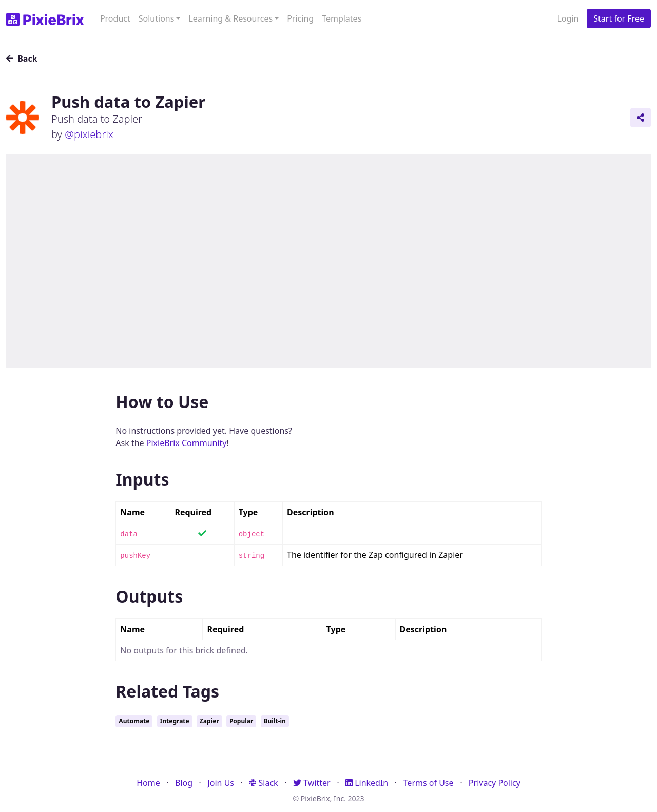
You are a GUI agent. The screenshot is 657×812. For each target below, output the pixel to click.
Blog (184, 783)
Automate (134, 721)
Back (22, 59)
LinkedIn (367, 783)
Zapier (209, 721)
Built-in (275, 721)
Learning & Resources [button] (230, 18)
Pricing (300, 18)
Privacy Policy (495, 783)
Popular (241, 721)
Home (148, 783)
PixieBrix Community (187, 443)
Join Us (221, 783)
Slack (263, 783)
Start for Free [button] (619, 18)
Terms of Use (429, 783)
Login (568, 18)
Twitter (312, 783)
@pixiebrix (89, 134)
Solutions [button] (157, 18)
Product (115, 18)
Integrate (175, 721)
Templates (342, 18)
